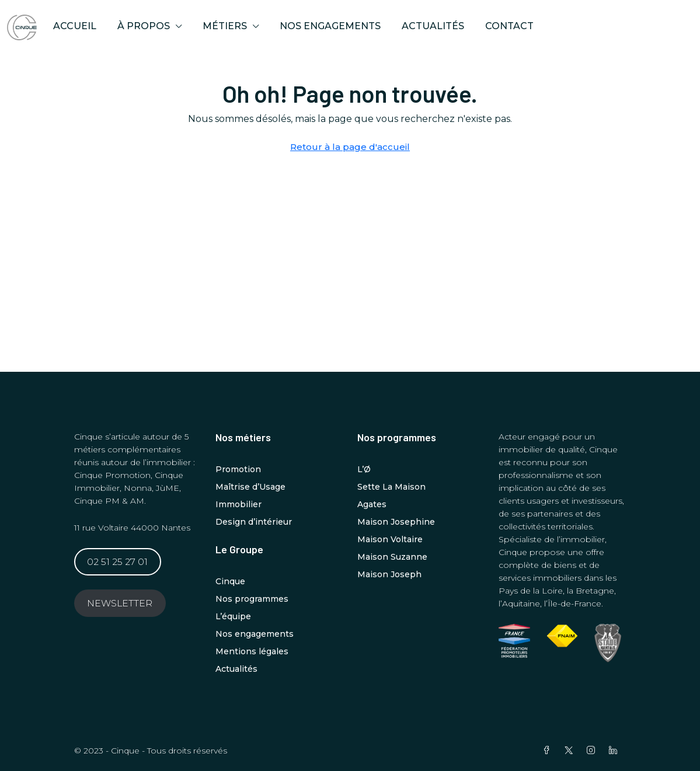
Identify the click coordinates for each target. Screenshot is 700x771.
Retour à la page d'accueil (350, 147)
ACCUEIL (75, 26)
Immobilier (238, 504)
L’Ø (364, 469)
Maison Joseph (389, 574)
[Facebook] (549, 751)
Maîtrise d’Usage (250, 487)
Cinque (230, 581)
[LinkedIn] (615, 751)
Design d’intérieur (254, 522)
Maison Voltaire (390, 539)
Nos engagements (330, 26)
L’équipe (233, 616)
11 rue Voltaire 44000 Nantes (132, 528)
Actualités (433, 26)
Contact (509, 26)
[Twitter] (571, 751)
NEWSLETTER (120, 603)
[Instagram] (593, 751)
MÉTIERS (225, 26)
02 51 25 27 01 (117, 562)
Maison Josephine (396, 522)
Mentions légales (252, 651)
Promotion (238, 469)
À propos (144, 26)
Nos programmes (252, 599)
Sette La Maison (391, 487)
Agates (372, 504)
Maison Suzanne (392, 557)
